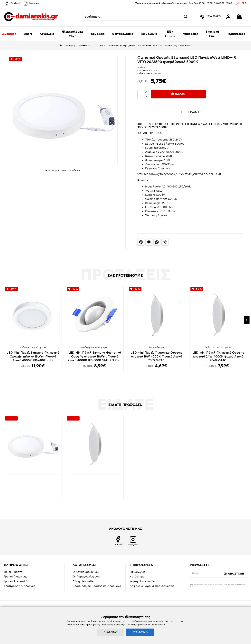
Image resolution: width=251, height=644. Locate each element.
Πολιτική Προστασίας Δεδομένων (145, 625)
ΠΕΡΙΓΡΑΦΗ (190, 112)
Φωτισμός (70, 46)
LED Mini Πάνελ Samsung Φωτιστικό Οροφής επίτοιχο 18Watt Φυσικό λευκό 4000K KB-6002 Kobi (33, 357)
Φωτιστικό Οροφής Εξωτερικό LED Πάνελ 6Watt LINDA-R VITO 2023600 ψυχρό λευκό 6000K (33, 486)
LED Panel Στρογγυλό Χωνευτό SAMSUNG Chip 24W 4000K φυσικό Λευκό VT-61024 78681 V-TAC (95, 486)
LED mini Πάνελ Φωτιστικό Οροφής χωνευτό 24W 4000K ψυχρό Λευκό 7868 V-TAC (218, 357)
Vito (155, 70)
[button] (247, 320)
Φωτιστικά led (85, 46)
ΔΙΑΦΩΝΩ (110, 632)
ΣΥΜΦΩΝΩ (140, 632)
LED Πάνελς (100, 46)
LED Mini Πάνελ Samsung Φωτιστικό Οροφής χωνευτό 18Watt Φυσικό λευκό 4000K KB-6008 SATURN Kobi (95, 357)
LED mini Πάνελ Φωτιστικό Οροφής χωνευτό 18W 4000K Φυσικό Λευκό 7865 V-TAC (156, 357)
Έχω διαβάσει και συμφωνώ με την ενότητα (218, 585)
